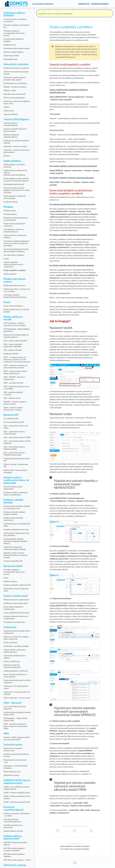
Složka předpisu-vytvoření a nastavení (75, 846)
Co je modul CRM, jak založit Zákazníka (75, 849)
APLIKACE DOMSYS (100, 4)
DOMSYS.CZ (84, 4)
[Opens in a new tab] (75, 863)
